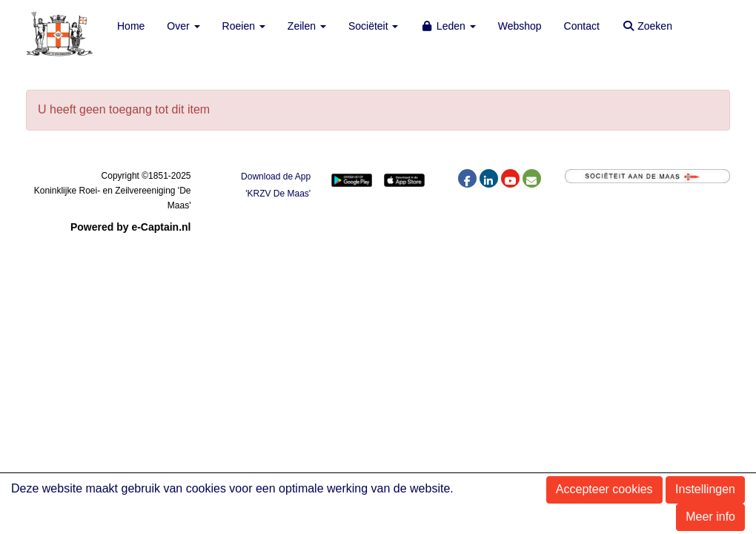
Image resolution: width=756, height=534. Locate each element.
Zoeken (647, 26)
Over (183, 26)
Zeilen (307, 26)
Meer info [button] (710, 517)
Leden (448, 26)
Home (131, 26)
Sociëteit (374, 26)
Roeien (244, 26)
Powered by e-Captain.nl (131, 227)
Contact (582, 26)
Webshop (520, 26)
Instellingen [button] (705, 489)
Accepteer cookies (604, 489)
